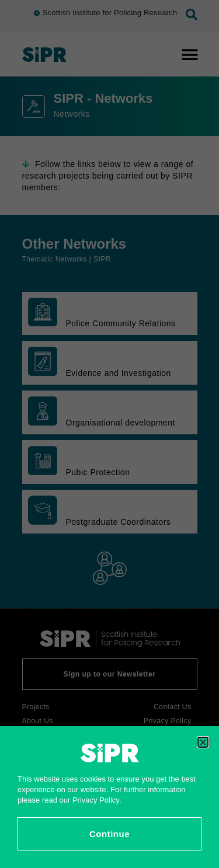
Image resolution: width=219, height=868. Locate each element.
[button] (203, 742)
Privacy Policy (96, 800)
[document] (109, 434)
